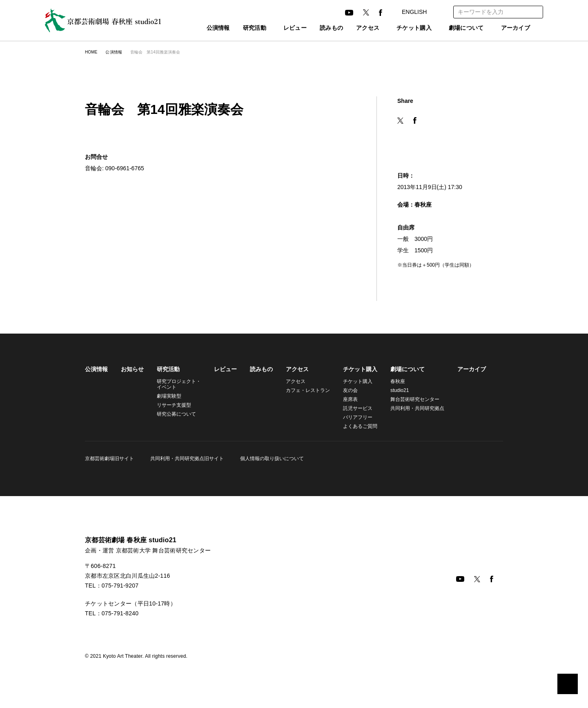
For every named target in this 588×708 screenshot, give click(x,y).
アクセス (354, 28)
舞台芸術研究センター (410, 399)
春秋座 (393, 381)
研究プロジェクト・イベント (178, 384)
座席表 (345, 399)
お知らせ (132, 369)
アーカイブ (516, 28)
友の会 (345, 390)
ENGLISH (421, 12)
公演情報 (200, 28)
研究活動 (237, 28)
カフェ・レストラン (304, 390)
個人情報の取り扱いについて (269, 458)
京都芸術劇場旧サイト (109, 458)
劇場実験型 (169, 396)
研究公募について (176, 414)
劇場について (462, 28)
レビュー (282, 28)
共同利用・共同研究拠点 (411, 408)
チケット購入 (405, 28)
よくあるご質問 (355, 426)
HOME (91, 52)
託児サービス (353, 408)
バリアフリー (353, 417)
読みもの (318, 28)
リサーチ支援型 (174, 405)
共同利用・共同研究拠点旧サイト (186, 458)
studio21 (395, 390)
